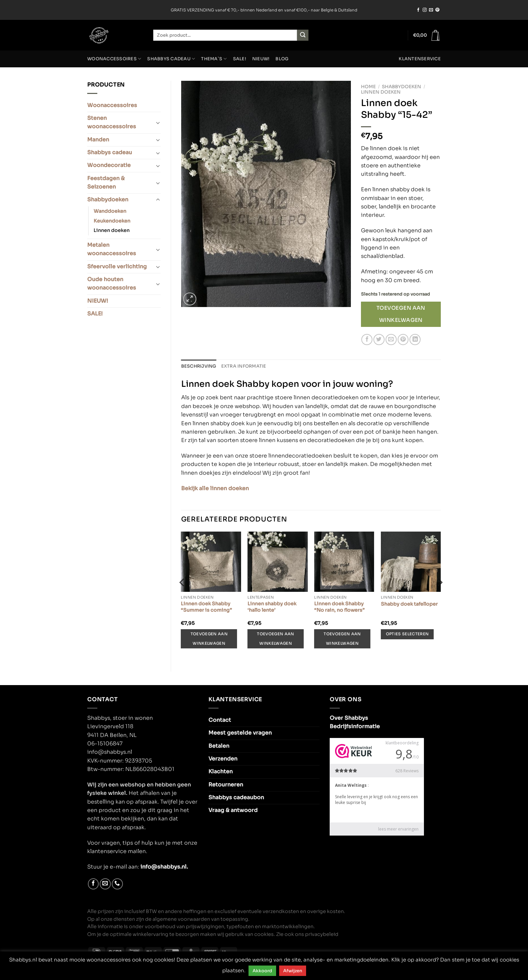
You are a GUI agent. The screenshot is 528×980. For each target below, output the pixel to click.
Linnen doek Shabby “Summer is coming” (206, 607)
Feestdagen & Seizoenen (106, 183)
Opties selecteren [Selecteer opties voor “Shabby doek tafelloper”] (407, 634)
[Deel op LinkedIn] (415, 340)
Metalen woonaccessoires (112, 249)
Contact (220, 720)
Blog (282, 59)
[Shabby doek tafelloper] (411, 562)
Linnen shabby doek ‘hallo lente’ (272, 607)
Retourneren (226, 785)
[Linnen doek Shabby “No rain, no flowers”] (344, 562)
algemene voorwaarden (181, 919)
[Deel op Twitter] (379, 340)
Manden (98, 140)
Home (368, 87)
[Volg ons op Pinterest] (437, 10)
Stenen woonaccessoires (112, 122)
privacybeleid (322, 934)
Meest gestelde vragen (240, 733)
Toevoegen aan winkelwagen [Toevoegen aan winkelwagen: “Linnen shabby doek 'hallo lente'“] (275, 638)
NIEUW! (261, 59)
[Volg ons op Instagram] (425, 10)
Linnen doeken (112, 230)
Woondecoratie (109, 165)
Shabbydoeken (108, 200)
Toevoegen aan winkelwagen (401, 314)
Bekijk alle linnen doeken (215, 488)
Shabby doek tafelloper (409, 604)
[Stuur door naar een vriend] (391, 340)
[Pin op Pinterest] (403, 340)
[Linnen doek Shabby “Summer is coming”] (211, 562)
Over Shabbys (349, 718)
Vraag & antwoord (233, 810)
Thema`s (214, 59)
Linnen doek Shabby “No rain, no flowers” (339, 607)
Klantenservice (420, 59)
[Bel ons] (117, 884)
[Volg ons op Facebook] (418, 10)
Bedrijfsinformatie (355, 726)
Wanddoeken (110, 211)
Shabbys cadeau (171, 59)
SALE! (240, 59)
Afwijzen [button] (293, 971)
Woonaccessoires (114, 59)
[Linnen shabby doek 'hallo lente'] (277, 562)
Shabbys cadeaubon (236, 798)
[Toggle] (158, 123)
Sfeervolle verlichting (117, 267)
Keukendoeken (112, 221)
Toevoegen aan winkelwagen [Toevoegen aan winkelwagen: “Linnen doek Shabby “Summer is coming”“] (209, 638)
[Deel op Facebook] (367, 340)
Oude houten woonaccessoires (112, 284)
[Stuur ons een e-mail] (431, 10)
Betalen (219, 746)
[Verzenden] (303, 35)
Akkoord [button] (262, 971)
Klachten (221, 772)
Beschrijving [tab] (199, 366)
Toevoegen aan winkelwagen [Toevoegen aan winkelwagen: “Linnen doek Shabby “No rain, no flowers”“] (342, 638)
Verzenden (223, 759)
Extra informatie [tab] (244, 366)
